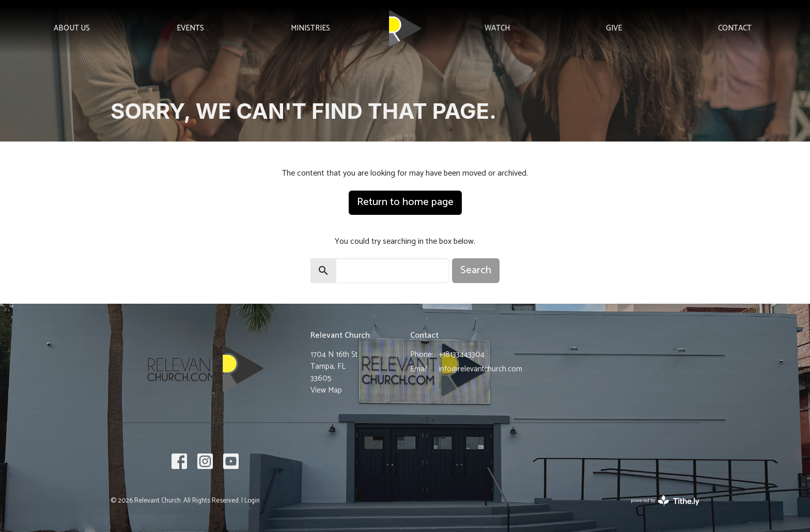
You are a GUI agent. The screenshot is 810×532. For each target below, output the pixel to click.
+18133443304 (462, 355)
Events (190, 28)
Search (476, 270)
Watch (497, 28)
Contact (735, 28)
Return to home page (405, 202)
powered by (665, 501)
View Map (326, 390)
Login (252, 501)
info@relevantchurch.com (480, 369)
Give (614, 28)
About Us (72, 28)
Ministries (310, 28)
